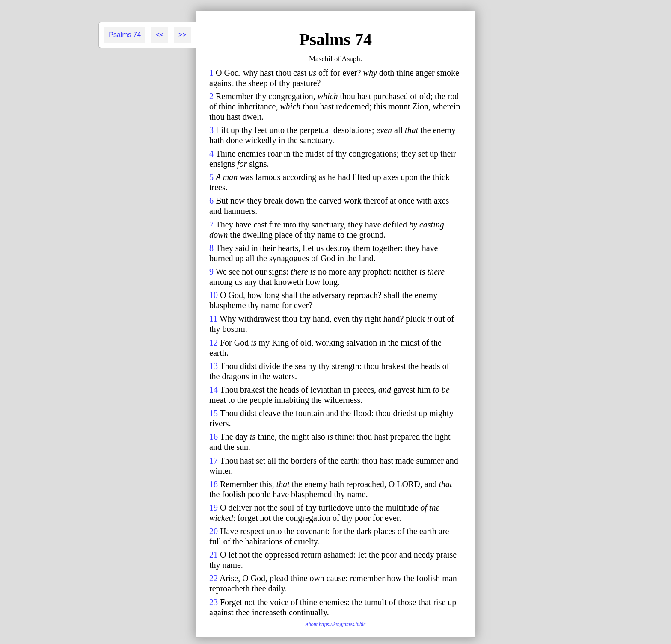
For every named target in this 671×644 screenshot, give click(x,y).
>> (183, 35)
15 (214, 413)
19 (214, 508)
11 (213, 319)
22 (214, 578)
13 (214, 366)
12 (214, 343)
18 (214, 484)
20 (214, 531)
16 (214, 437)
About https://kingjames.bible (335, 624)
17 (214, 461)
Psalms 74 (125, 35)
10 (214, 295)
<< (160, 35)
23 (214, 602)
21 (214, 555)
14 (214, 390)
